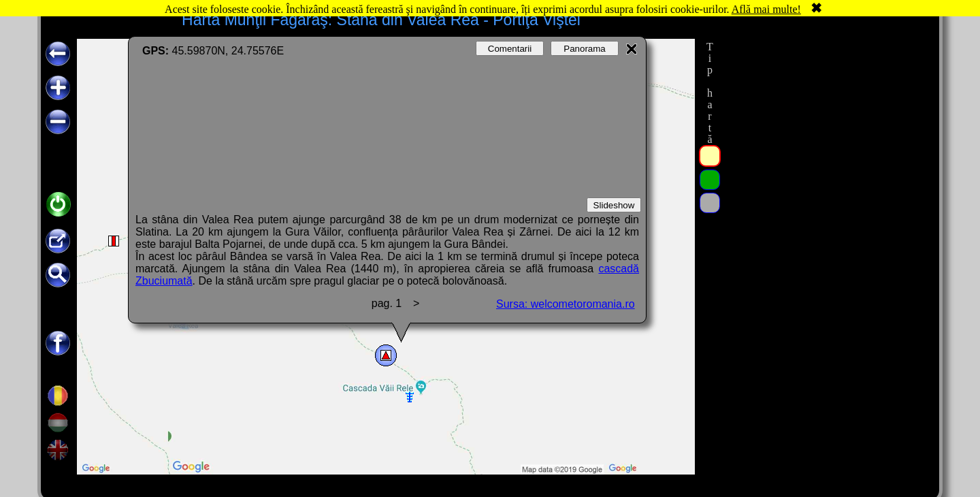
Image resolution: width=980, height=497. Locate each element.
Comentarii (510, 49)
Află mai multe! (766, 9)
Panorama (585, 49)
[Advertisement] (826, 243)
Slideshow (614, 205)
